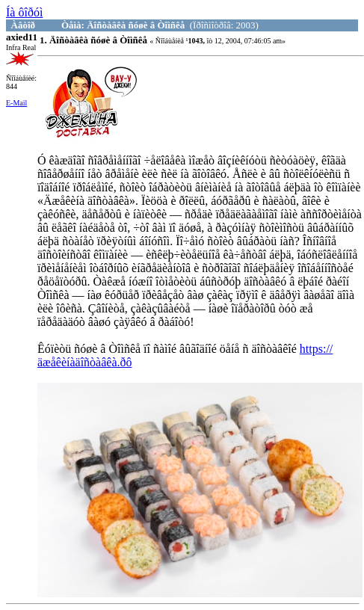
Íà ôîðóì (24, 12)
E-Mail (16, 103)
